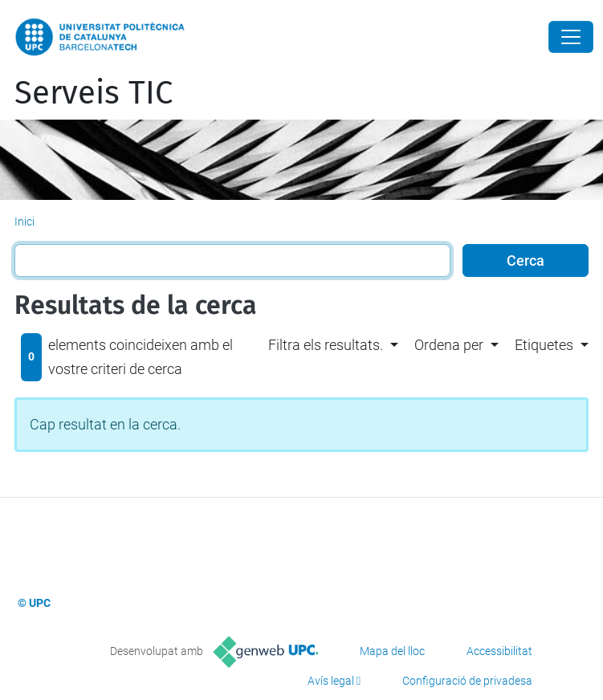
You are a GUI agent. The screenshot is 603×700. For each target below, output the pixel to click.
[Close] (571, 37)
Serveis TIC (94, 93)
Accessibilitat (499, 651)
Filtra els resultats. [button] (326, 345)
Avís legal (331, 681)
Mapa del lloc (392, 651)
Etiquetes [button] (544, 345)
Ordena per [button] (449, 345)
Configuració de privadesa (467, 681)
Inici (24, 222)
